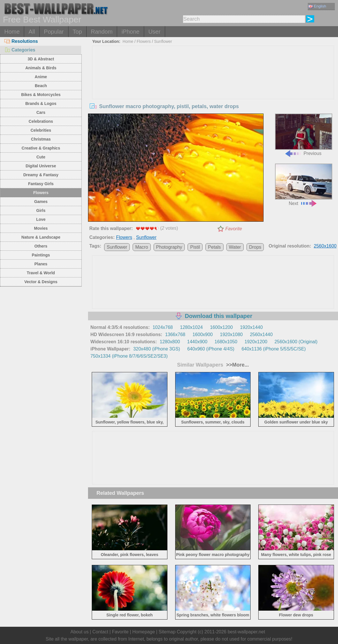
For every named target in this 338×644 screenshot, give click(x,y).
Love (41, 219)
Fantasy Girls (41, 184)
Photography (169, 247)
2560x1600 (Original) (296, 342)
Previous (304, 135)
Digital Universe (41, 166)
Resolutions (21, 41)
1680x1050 (226, 342)
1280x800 (170, 342)
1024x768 (163, 327)
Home (12, 32)
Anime (41, 77)
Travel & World (41, 273)
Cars (41, 112)
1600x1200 (221, 327)
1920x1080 (231, 335)
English (317, 6)
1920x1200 (256, 342)
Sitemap (167, 632)
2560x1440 (261, 335)
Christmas (41, 139)
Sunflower (163, 41)
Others (41, 246)
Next (304, 185)
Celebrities (41, 130)
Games (41, 202)
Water (235, 247)
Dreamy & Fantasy (41, 175)
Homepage (144, 632)
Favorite (234, 229)
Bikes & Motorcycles (41, 95)
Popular (54, 32)
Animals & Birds (41, 68)
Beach (41, 86)
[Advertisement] (213, 89)
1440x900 (197, 342)
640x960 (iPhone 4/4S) (211, 349)
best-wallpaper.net (246, 632)
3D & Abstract (41, 59)
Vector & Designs (41, 282)
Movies (41, 228)
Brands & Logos (41, 103)
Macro (142, 247)
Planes (41, 264)
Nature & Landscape (41, 237)
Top (77, 32)
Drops (255, 247)
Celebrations (41, 121)
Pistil (195, 247)
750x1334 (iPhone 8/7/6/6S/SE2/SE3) (129, 356)
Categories (20, 50)
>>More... (237, 365)
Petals (214, 247)
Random (102, 32)
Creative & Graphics (41, 148)
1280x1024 (191, 327)
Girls (41, 210)
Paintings (41, 255)
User (154, 32)
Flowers (41, 193)
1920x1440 (251, 327)
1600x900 (203, 335)
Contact (100, 632)
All (32, 32)
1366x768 (175, 335)
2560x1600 (325, 246)
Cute (41, 157)
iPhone (130, 32)
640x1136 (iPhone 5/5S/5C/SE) (274, 349)
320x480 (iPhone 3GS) (157, 349)
